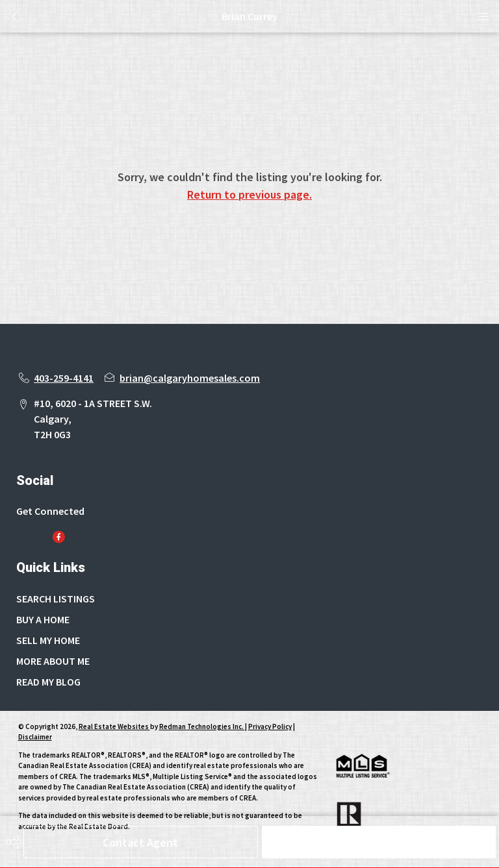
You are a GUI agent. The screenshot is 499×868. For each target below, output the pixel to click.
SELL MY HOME (48, 640)
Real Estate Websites (114, 726)
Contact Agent (140, 842)
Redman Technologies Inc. (202, 726)
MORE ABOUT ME (53, 661)
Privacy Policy (270, 726)
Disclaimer (35, 737)
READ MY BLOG (48, 682)
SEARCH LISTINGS (56, 599)
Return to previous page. (249, 194)
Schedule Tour (379, 842)
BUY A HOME (43, 619)
